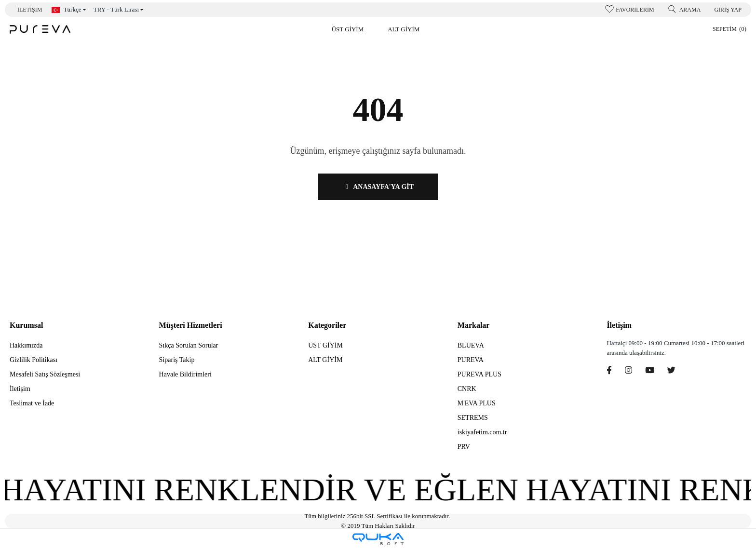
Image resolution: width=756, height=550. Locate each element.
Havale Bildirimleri (185, 374)
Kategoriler (327, 325)
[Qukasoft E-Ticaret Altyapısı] (378, 539)
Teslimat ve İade (32, 403)
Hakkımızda (26, 345)
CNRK (467, 389)
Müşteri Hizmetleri (191, 325)
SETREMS (473, 418)
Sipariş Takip (177, 360)
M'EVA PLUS (477, 403)
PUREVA (471, 360)
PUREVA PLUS (479, 374)
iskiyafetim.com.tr (482, 432)
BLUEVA (471, 345)
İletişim (30, 10)
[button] (348, 29)
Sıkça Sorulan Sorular (189, 345)
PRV (464, 447)
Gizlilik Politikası (34, 360)
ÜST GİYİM (325, 345)
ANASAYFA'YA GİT (378, 187)
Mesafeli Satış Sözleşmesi (45, 374)
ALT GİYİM (325, 360)
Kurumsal (26, 325)
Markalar (474, 325)
